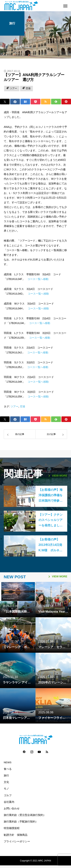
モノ (6, 789)
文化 (6, 782)
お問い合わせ (12, 809)
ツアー (13, 88)
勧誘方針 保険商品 (16, 835)
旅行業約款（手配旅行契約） (21, 822)
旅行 (12, 23)
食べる (8, 769)
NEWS (8, 762)
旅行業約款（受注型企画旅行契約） (25, 815)
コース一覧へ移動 (38, 279)
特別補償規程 (12, 828)
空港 (28, 88)
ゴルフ (8, 795)
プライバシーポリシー (17, 841)
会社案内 (9, 802)
